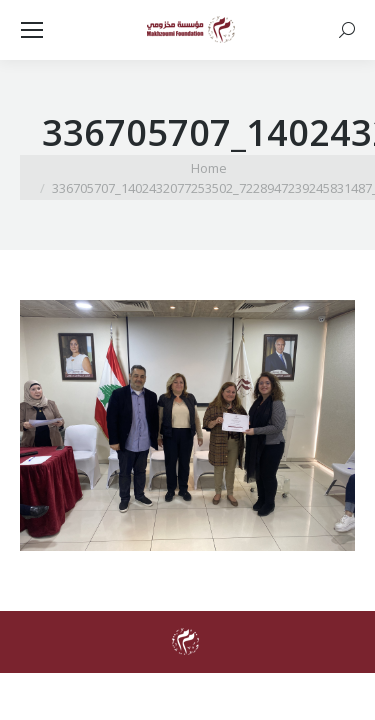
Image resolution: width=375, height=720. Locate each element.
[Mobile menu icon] (32, 30)
